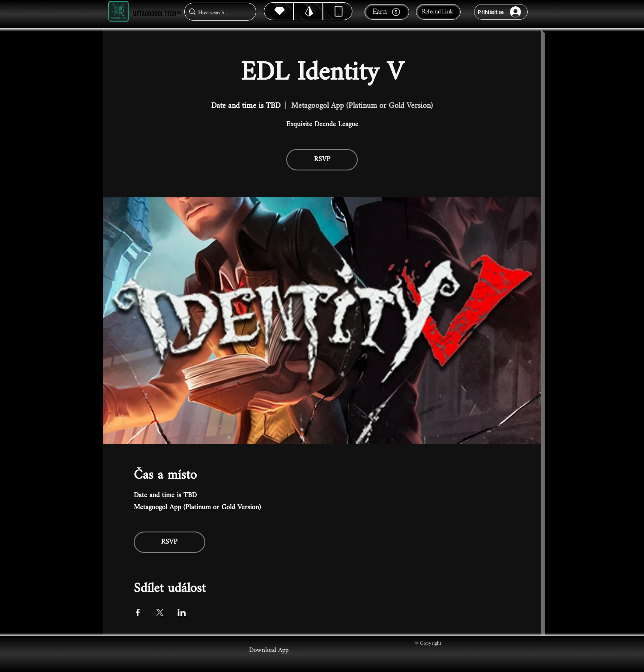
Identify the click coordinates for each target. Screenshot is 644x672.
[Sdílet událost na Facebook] (138, 612)
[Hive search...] (218, 13)
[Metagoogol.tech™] (119, 12)
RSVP (322, 159)
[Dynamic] (338, 11)
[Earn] (387, 12)
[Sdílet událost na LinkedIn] (182, 612)
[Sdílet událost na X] (160, 612)
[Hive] (279, 11)
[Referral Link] (438, 12)
